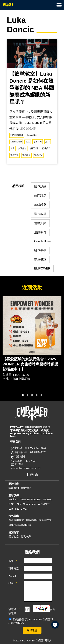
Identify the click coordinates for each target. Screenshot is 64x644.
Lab (11, 509)
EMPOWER (42, 268)
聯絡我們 (26, 488)
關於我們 (14, 488)
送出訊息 (32, 630)
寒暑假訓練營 (16, 520)
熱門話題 (34, 148)
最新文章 (14, 537)
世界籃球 (38, 142)
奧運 (12, 148)
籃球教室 (38, 155)
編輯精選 (40, 205)
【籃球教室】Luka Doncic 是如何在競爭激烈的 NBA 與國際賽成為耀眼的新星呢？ (32, 88)
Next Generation (26, 504)
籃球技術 (15, 155)
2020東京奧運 (17, 135)
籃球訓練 (26, 155)
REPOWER (22, 509)
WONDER (44, 504)
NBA (28, 142)
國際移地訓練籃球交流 (39, 520)
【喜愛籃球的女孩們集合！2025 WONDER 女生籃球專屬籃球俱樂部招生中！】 (30, 364)
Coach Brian (33, 135)
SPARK (47, 499)
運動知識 (40, 223)
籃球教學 (40, 250)
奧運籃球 (22, 148)
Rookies (13, 499)
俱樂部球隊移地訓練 (20, 525)
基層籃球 (40, 260)
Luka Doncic (16, 142)
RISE (12, 504)
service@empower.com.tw (26, 468)
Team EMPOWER (30, 499)
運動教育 (40, 232)
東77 (48, 142)
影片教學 (40, 214)
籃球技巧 (46, 148)
